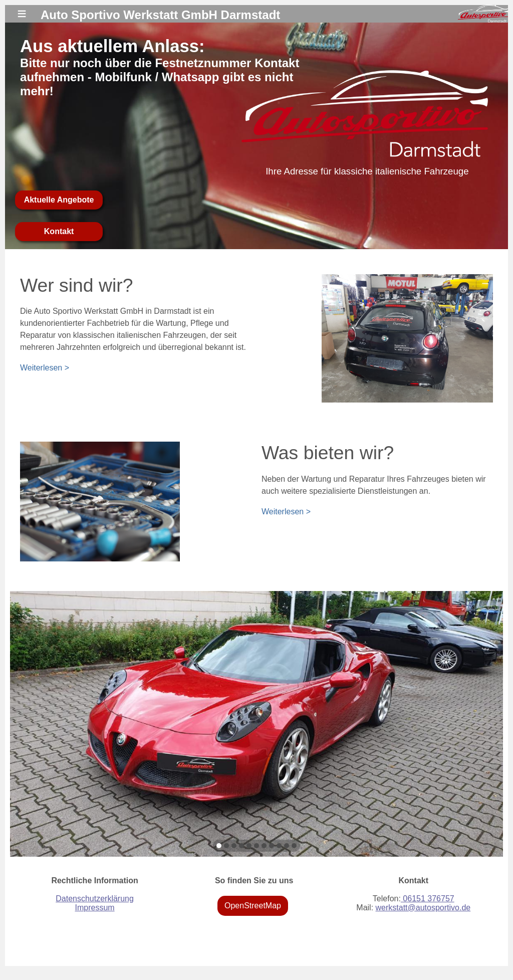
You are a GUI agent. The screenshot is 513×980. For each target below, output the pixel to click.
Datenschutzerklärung (95, 899)
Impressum (94, 908)
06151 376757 (428, 899)
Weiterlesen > (45, 368)
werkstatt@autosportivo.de (423, 908)
